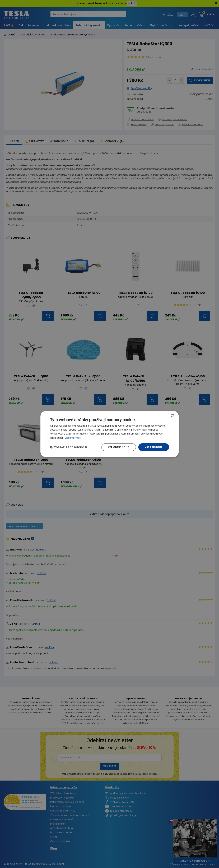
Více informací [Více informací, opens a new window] (73, 438)
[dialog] (110, 434)
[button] (69, 447)
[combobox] (173, 416)
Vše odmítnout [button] (118, 447)
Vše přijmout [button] (154, 447)
